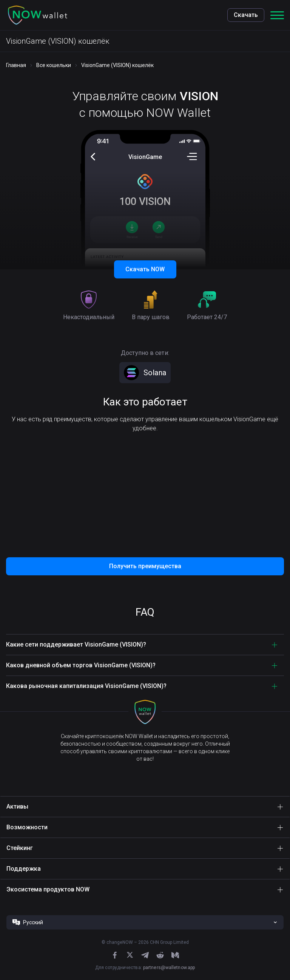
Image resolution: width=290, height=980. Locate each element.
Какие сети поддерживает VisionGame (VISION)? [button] (76, 644)
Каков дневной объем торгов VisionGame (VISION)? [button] (81, 665)
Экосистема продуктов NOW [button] (48, 889)
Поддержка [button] (24, 869)
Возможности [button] (27, 827)
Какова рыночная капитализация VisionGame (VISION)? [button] (86, 686)
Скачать (246, 15)
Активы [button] (17, 806)
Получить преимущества (145, 566)
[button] (38, 15)
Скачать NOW (145, 269)
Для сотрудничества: (145, 968)
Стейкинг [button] (20, 848)
